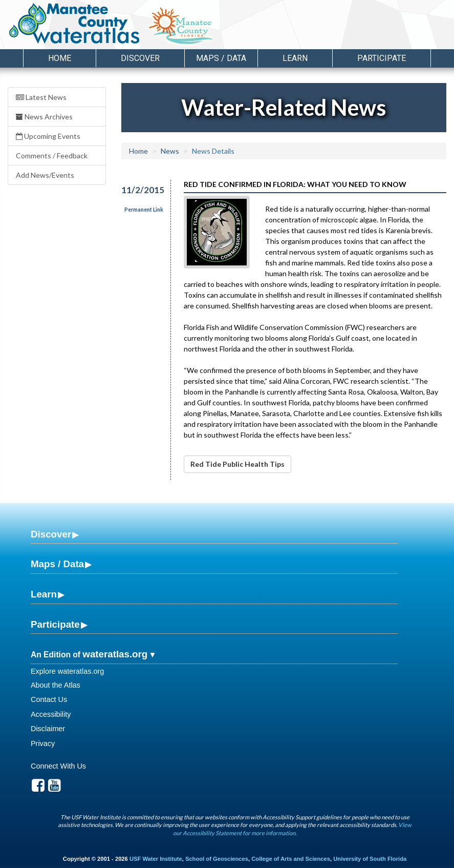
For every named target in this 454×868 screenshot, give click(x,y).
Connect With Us (58, 766)
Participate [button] (382, 58)
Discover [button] (140, 58)
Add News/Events (45, 175)
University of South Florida (370, 859)
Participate (55, 624)
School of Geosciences (217, 859)
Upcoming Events (48, 136)
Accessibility (51, 714)
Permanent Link (144, 210)
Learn (44, 594)
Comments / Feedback (52, 156)
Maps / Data (57, 564)
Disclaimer (48, 729)
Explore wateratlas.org (67, 671)
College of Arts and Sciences (291, 859)
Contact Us (49, 699)
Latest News (41, 97)
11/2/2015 (140, 190)
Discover (51, 534)
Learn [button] (295, 58)
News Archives (44, 117)
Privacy (43, 743)
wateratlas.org (115, 654)
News (170, 151)
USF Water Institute (156, 859)
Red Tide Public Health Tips (237, 464)
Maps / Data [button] (221, 58)
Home (60, 58)
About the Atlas (56, 685)
